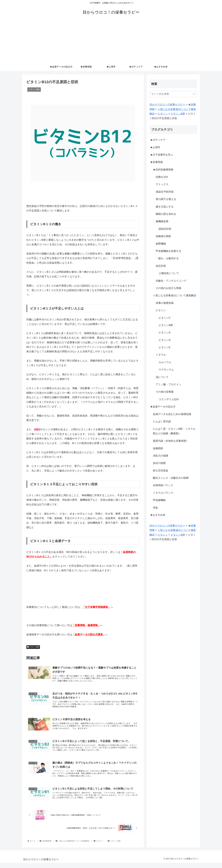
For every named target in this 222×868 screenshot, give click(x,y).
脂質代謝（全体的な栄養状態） (171, 441)
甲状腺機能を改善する (168, 251)
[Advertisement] (111, 41)
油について (162, 377)
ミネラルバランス (163, 493)
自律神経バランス (163, 485)
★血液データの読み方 (163, 407)
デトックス (162, 184)
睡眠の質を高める (166, 214)
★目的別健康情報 (163, 170)
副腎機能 (161, 244)
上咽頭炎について (169, 273)
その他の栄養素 (165, 392)
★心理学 (155, 147)
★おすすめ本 (158, 515)
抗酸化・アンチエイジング (171, 281)
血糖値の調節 (163, 236)
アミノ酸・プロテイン (168, 384)
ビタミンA (165, 333)
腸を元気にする (165, 207)
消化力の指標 (161, 456)
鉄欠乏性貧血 (161, 471)
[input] (173, 94)
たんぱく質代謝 (162, 421)
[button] (194, 94)
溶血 (155, 508)
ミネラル (161, 355)
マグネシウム (166, 370)
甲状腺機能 (159, 500)
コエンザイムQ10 (169, 399)
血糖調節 (158, 448)
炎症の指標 (159, 463)
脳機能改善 (162, 221)
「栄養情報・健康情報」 (86, 625)
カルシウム (165, 362)
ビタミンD (165, 340)
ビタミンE (165, 347)
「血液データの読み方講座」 (89, 634)
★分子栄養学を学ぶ (162, 155)
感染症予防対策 (165, 192)
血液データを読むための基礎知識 (172, 414)
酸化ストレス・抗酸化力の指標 (171, 478)
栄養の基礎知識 (165, 303)
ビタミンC (165, 318)
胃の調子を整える (166, 199)
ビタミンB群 (33, 647)
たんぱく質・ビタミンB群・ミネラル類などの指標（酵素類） (174, 431)
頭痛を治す (162, 177)
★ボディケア (158, 140)
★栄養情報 (156, 162)
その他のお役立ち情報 (168, 288)
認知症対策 (165, 229)
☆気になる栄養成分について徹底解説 (175, 295)
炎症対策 (161, 266)
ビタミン (161, 310)
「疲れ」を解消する (167, 258)
